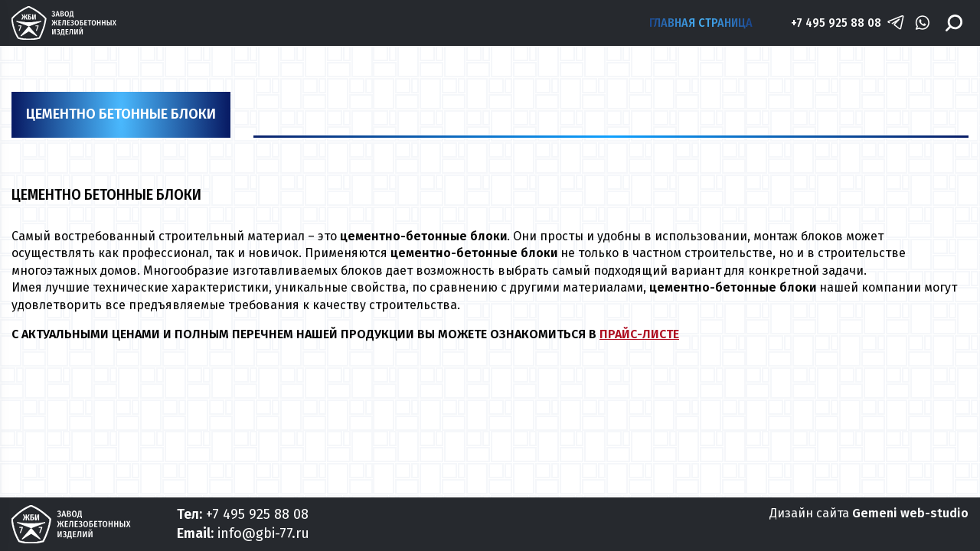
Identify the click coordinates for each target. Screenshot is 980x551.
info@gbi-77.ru (263, 533)
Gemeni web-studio (910, 513)
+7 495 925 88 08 (836, 23)
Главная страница (701, 23)
